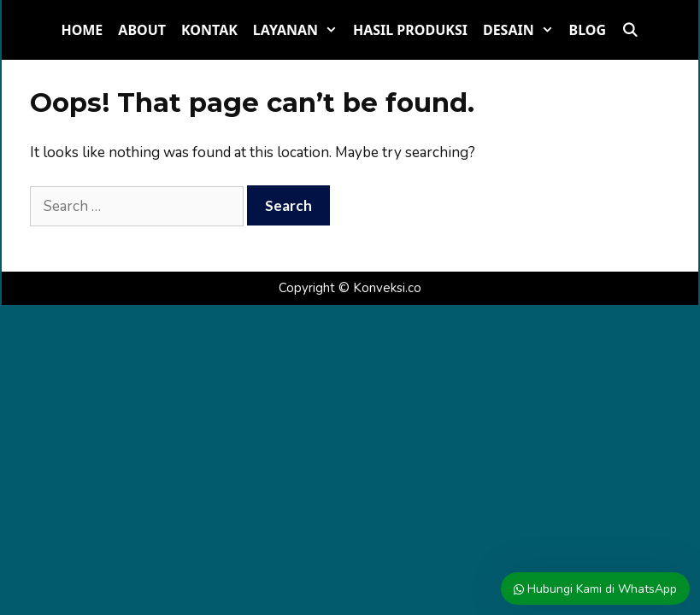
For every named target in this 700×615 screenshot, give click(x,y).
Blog (588, 30)
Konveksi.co (387, 288)
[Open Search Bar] (630, 30)
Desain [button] (522, 30)
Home (82, 30)
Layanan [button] (299, 30)
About (142, 30)
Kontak (209, 30)
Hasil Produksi (410, 30)
